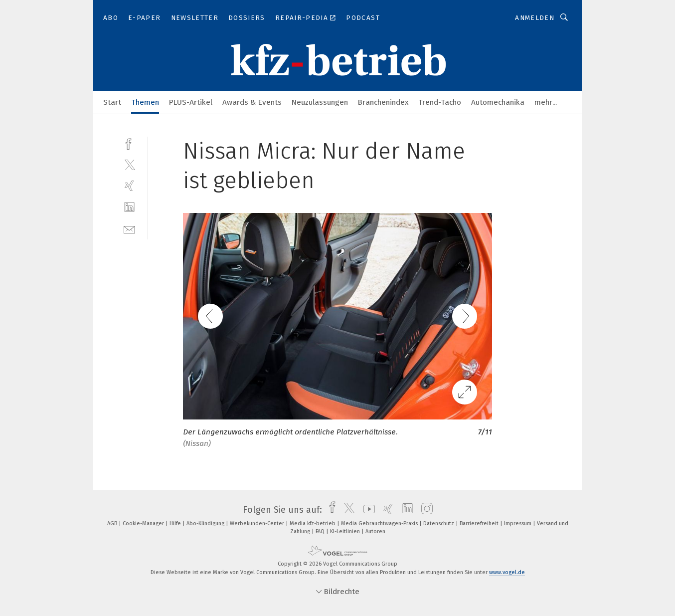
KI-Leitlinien (346, 531)
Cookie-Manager (144, 523)
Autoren (375, 531)
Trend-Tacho (440, 102)
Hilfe (176, 523)
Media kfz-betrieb (313, 523)
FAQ (321, 531)
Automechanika (498, 102)
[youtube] (367, 510)
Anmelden (535, 18)
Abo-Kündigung (206, 523)
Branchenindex (383, 102)
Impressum (518, 523)
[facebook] (129, 143)
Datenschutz (439, 523)
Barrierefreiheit (480, 523)
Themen (145, 102)
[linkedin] (129, 207)
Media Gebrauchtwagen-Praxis (380, 523)
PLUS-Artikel (191, 102)
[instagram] (424, 510)
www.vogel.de (507, 572)
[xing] (129, 186)
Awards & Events (252, 102)
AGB (113, 523)
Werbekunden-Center (258, 523)
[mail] (129, 229)
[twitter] (129, 164)
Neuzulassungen (320, 102)
